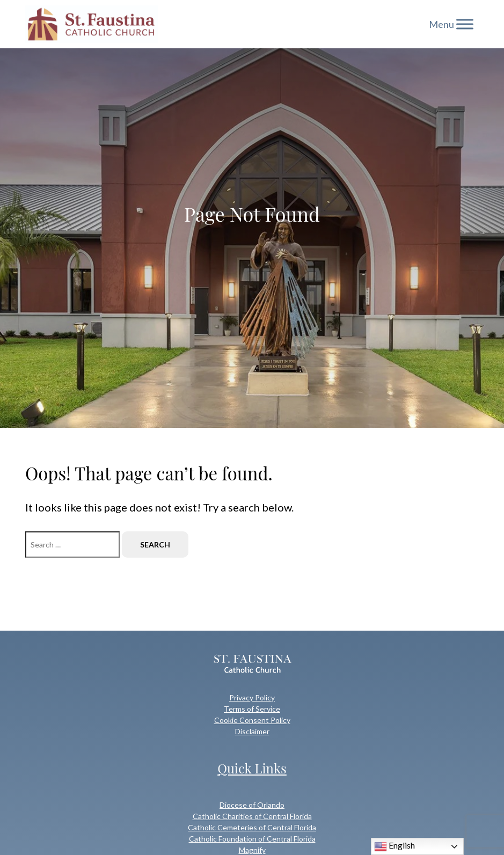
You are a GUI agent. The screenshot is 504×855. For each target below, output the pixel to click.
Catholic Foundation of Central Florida (252, 839)
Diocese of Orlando (252, 805)
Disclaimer (252, 731)
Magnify (252, 850)
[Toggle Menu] (465, 24)
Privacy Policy (252, 697)
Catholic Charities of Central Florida (252, 816)
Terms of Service (252, 709)
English (395, 846)
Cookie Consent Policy (252, 720)
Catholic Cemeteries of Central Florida (252, 827)
